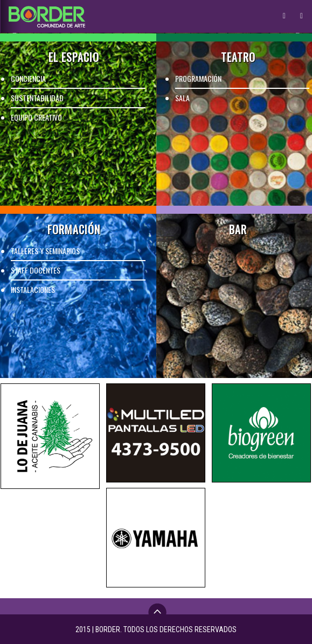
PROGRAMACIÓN (198, 78)
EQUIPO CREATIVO (36, 117)
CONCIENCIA (28, 78)
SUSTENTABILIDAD (37, 98)
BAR (238, 229)
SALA (182, 98)
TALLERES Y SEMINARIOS (45, 251)
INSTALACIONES (33, 289)
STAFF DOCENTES (36, 270)
